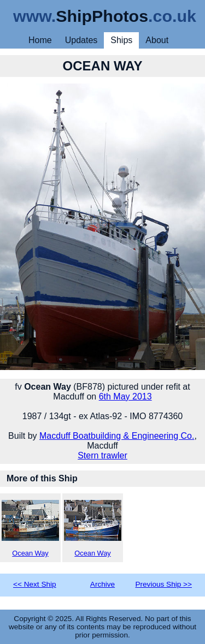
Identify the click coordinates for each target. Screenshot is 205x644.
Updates (81, 40)
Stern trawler (102, 455)
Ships (121, 40)
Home (40, 40)
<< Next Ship (35, 584)
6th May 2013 (125, 396)
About (157, 40)
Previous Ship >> (163, 584)
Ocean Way (30, 529)
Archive (102, 584)
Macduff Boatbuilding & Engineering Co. (117, 436)
